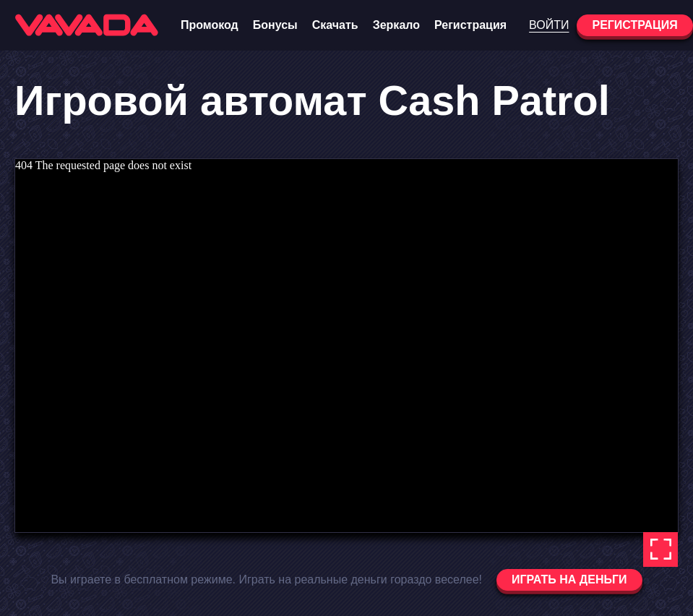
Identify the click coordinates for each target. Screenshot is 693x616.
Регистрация (470, 25)
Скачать (335, 25)
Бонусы (275, 25)
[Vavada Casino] (87, 25)
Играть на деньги (569, 579)
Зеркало (396, 25)
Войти (549, 25)
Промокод (210, 25)
